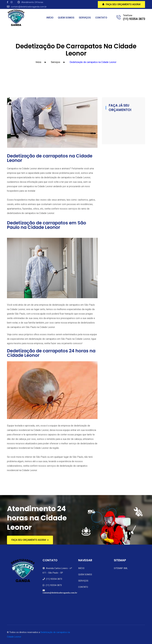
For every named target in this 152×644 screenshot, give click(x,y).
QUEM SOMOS (66, 18)
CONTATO (101, 18)
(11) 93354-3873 (52, 579)
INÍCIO (50, 18)
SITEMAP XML (121, 568)
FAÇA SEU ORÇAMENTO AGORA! (121, 4)
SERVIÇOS (85, 18)
